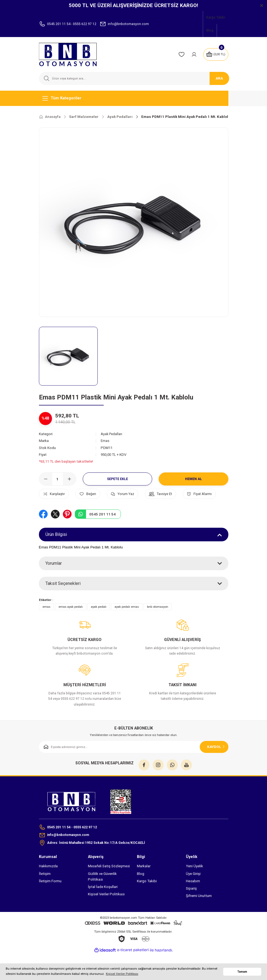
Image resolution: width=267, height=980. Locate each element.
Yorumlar (54, 580)
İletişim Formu (50, 899)
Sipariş (191, 906)
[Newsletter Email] (134, 764)
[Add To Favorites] (92, 494)
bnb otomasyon (158, 623)
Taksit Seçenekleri (63, 600)
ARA (219, 78)
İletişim (45, 891)
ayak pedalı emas (127, 623)
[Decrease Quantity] (46, 479)
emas (46, 623)
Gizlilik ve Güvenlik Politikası (102, 894)
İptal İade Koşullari (103, 904)
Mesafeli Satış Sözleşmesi (109, 884)
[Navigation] (134, 98)
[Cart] (215, 54)
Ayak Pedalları (112, 434)
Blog (141, 891)
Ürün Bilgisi (56, 551)
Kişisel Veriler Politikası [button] (122, 974)
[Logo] (71, 54)
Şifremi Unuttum (199, 913)
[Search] (134, 78)
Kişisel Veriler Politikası (106, 912)
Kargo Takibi (147, 899)
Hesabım (193, 899)
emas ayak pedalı (71, 623)
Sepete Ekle (117, 479)
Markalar (144, 884)
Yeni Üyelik (194, 884)
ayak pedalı (99, 623)
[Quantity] (58, 479)
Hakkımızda (48, 884)
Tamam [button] (242, 972)
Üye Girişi (193, 891)
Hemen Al (193, 479)
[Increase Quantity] (69, 479)
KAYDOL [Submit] (216, 763)
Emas (105, 441)
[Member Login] (193, 54)
